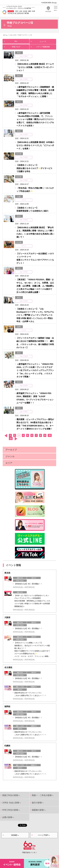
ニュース (43, 41)
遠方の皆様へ (38, 803)
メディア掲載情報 (43, 46)
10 (50, 435)
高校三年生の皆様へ (11, 795)
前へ (6, 436)
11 (11, 439)
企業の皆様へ (8, 817)
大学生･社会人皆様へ (12, 803)
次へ (16, 439)
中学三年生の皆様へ (11, 810)
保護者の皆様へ (39, 810)
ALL (16, 41)
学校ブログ (16, 46)
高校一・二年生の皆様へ (43, 795)
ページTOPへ (44, 835)
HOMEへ (15, 835)
